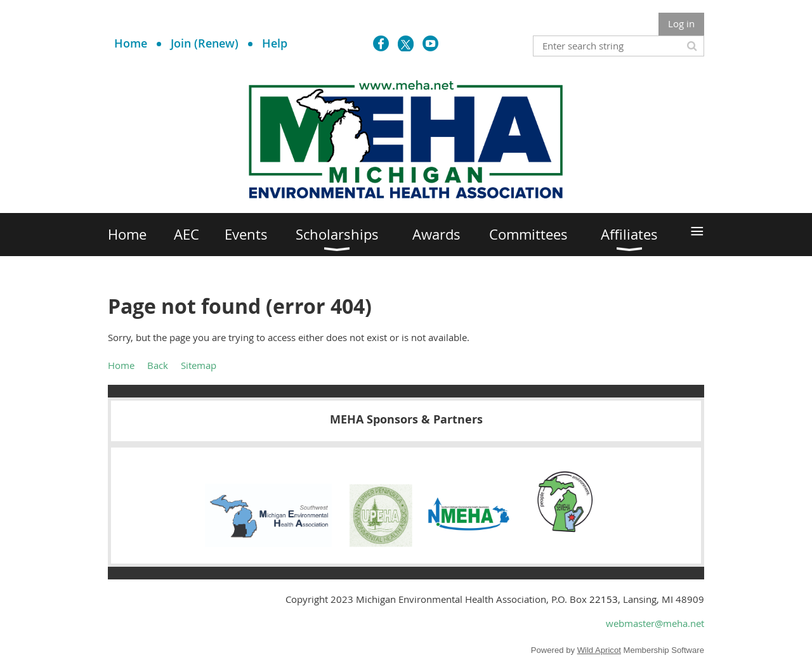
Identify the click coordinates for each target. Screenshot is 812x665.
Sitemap (199, 365)
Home (131, 43)
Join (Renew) (205, 43)
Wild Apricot (599, 650)
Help (275, 43)
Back (158, 365)
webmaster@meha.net (655, 623)
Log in (681, 23)
